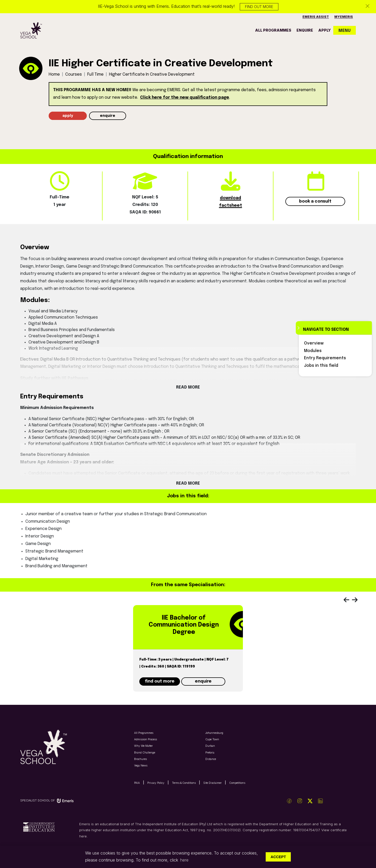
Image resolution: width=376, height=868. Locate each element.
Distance (211, 759)
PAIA (137, 783)
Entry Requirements (325, 358)
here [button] (184, 860)
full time (95, 74)
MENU (345, 31)
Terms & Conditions (184, 783)
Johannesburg (214, 733)
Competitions (237, 783)
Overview (314, 343)
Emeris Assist (316, 17)
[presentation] (349, 601)
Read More (188, 387)
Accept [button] (278, 857)
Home (54, 74)
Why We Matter (143, 746)
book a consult (315, 201)
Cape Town (212, 739)
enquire (305, 30)
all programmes (273, 30)
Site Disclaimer (212, 783)
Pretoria (210, 752)
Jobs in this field (321, 366)
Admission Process (146, 739)
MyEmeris (344, 17)
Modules (313, 351)
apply (324, 30)
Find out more (259, 7)
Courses (74, 74)
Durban (210, 746)
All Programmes (144, 733)
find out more (160, 681)
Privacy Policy (156, 783)
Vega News (141, 765)
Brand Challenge (145, 752)
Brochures (140, 759)
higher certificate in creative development (152, 74)
